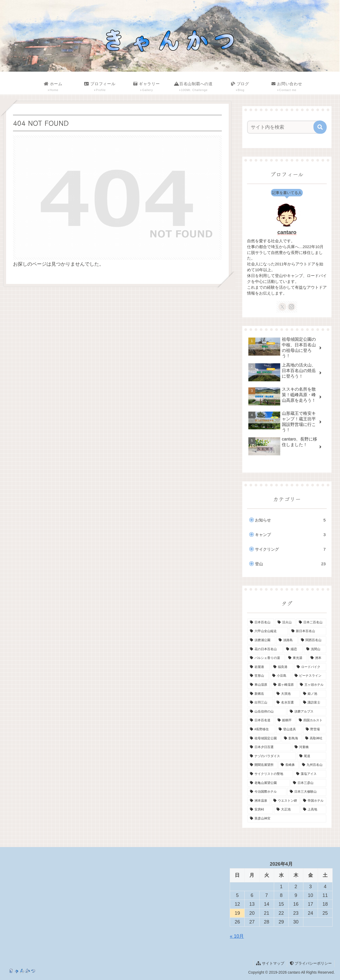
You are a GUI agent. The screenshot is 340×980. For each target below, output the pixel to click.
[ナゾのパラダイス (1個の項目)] (272, 756)
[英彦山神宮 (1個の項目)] (287, 819)
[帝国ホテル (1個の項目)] (313, 801)
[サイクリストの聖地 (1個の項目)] (270, 774)
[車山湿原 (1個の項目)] (259, 685)
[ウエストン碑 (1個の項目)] (285, 801)
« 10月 (237, 936)
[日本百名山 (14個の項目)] (261, 623)
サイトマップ (270, 963)
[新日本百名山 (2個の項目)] (308, 631)
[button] (320, 127)
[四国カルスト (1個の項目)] (311, 720)
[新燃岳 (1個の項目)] (260, 694)
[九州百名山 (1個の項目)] (313, 765)
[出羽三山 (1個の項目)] (260, 703)
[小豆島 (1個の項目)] (280, 676)
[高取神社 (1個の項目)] (314, 739)
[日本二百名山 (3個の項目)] (311, 623)
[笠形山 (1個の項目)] (258, 676)
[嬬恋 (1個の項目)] (293, 649)
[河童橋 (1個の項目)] (309, 747)
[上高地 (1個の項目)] (313, 810)
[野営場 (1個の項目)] (315, 729)
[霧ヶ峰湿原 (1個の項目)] (284, 685)
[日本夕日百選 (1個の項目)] (269, 747)
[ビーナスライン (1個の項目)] (309, 676)
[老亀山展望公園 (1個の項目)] (269, 783)
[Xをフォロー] (282, 307)
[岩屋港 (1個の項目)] (259, 667)
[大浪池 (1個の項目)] (287, 694)
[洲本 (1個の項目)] (317, 658)
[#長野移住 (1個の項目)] (261, 729)
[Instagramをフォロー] (291, 307)
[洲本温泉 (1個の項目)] (259, 801)
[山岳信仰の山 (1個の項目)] (267, 712)
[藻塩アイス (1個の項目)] (310, 774)
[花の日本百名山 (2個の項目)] (265, 649)
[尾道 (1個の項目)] (312, 756)
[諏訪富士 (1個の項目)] (313, 703)
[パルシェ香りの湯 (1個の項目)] (266, 658)
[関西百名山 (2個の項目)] (312, 640)
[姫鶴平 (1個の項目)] (285, 720)
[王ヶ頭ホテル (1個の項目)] (312, 685)
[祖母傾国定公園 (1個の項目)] (264, 739)
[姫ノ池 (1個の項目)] (313, 694)
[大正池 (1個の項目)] (287, 810)
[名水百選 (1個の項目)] (287, 703)
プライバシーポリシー (311, 963)
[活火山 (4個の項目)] (285, 623)
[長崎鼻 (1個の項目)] (288, 765)
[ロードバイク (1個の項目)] (310, 667)
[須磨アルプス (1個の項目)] (307, 712)
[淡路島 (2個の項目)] (287, 640)
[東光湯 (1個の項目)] (296, 658)
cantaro (287, 232)
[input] (284, 127)
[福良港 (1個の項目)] (282, 667)
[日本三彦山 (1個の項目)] (308, 783)
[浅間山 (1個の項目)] (315, 649)
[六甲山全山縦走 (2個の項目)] (268, 631)
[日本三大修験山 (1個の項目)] (307, 792)
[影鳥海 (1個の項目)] (292, 739)
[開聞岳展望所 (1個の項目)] (262, 765)
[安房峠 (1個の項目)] (260, 810)
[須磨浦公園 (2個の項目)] (261, 640)
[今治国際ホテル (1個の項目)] (267, 792)
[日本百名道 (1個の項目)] (261, 720)
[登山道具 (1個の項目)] (289, 729)
